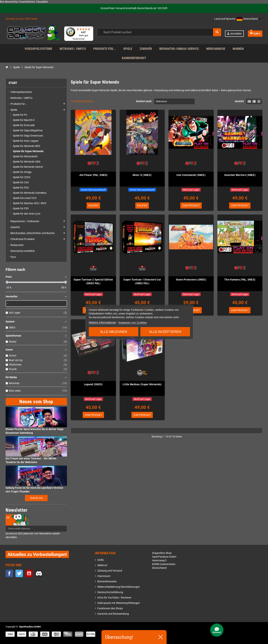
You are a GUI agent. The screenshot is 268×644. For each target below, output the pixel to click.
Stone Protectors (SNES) (191, 280)
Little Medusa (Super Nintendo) (142, 385)
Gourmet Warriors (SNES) (240, 175)
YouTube (29, 573)
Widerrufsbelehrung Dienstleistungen (119, 587)
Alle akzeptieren (165, 332)
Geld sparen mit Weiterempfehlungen (119, 603)
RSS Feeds (31, 19)
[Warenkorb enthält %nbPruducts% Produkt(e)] (255, 34)
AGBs (101, 560)
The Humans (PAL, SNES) (240, 280)
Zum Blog (36, 498)
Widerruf (102, 565)
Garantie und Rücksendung (113, 614)
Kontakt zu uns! (15, 19)
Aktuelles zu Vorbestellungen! (37, 554)
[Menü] (91, 29)
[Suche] (159, 32)
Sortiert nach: (144, 101)
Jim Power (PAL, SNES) (93, 175)
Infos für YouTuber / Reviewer (114, 598)
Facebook (9, 573)
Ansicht (239, 101)
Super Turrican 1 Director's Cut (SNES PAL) (142, 282)
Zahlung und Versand (110, 571)
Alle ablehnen (114, 332)
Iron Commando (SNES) (191, 175)
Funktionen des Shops (110, 608)
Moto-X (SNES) (142, 175)
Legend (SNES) (93, 385)
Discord (39, 573)
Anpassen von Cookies (132, 322)
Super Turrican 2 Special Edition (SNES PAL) (93, 282)
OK (8, 518)
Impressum (104, 576)
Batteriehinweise (107, 581)
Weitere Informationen (102, 322)
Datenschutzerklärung (110, 592)
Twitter (19, 573)
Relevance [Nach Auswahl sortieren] (161, 101)
